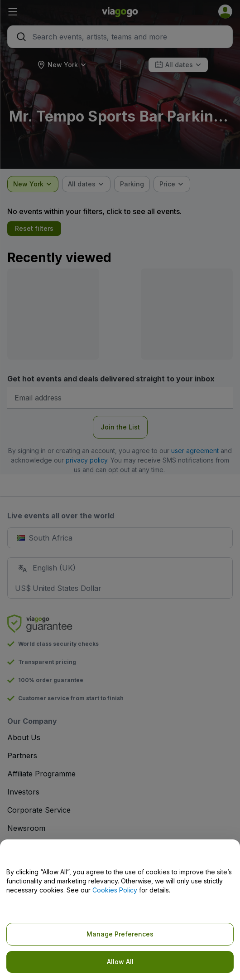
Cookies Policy (115, 890)
